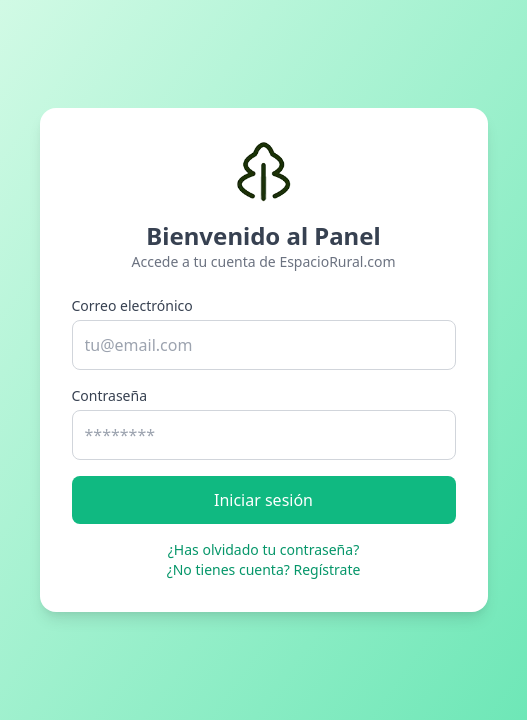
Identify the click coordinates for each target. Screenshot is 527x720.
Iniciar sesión (263, 500)
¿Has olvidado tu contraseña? (263, 549)
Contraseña (110, 395)
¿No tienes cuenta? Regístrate (264, 569)
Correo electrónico (132, 305)
